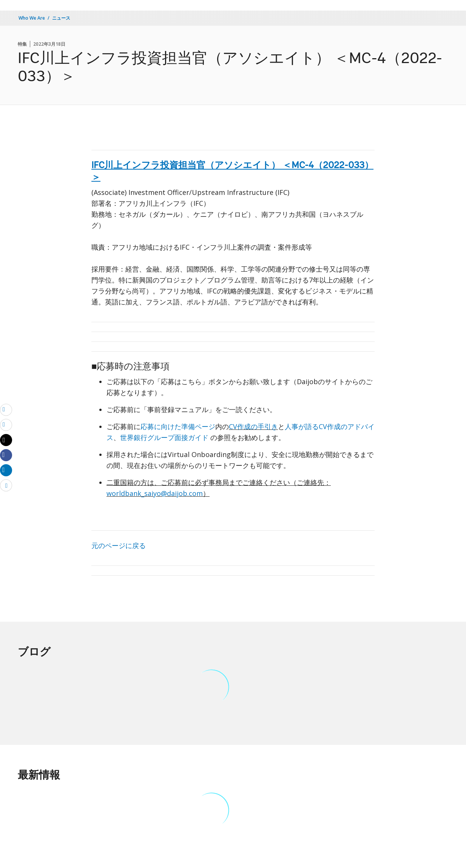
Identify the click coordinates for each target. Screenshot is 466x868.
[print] (6, 425)
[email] (6, 409)
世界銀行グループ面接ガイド (165, 437)
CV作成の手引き (253, 426)
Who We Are (32, 18)
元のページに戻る (119, 545)
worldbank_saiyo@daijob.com (155, 493)
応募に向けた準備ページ (178, 426)
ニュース (61, 18)
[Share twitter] (6, 440)
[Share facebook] (6, 455)
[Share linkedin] (6, 470)
